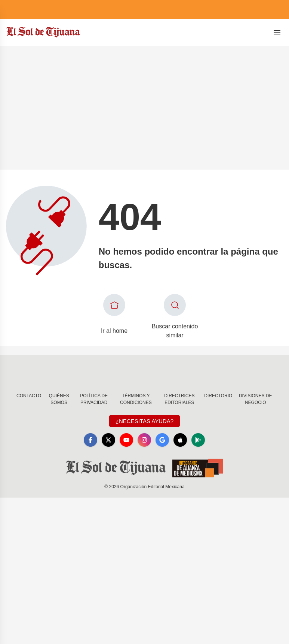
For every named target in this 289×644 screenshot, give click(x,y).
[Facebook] (90, 440)
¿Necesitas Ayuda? (144, 421)
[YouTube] (126, 440)
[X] (108, 440)
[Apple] (180, 440)
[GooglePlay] (198, 440)
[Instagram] (144, 440)
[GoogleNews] (162, 440)
